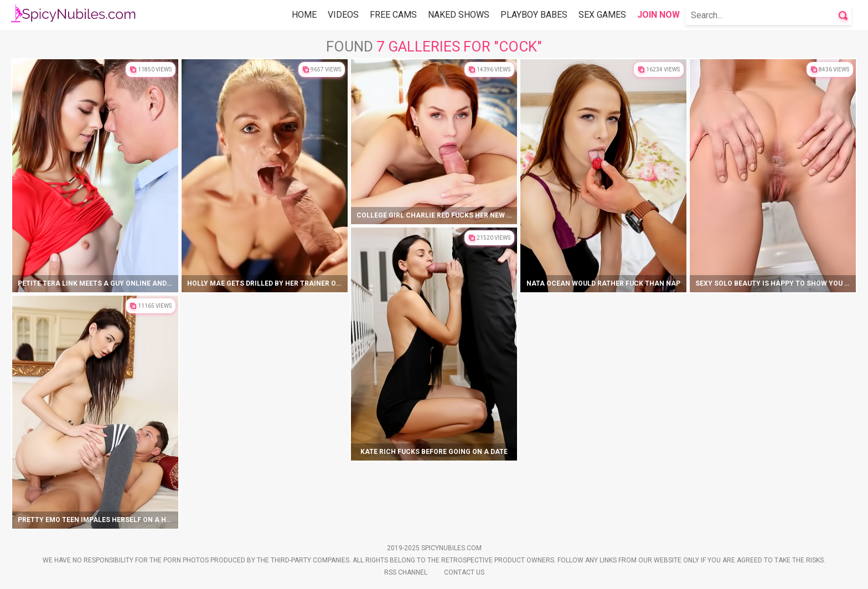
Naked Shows (459, 15)
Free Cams (393, 15)
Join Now (658, 15)
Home (304, 15)
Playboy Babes (534, 15)
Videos (343, 15)
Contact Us (464, 572)
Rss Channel (406, 572)
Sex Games (602, 15)
